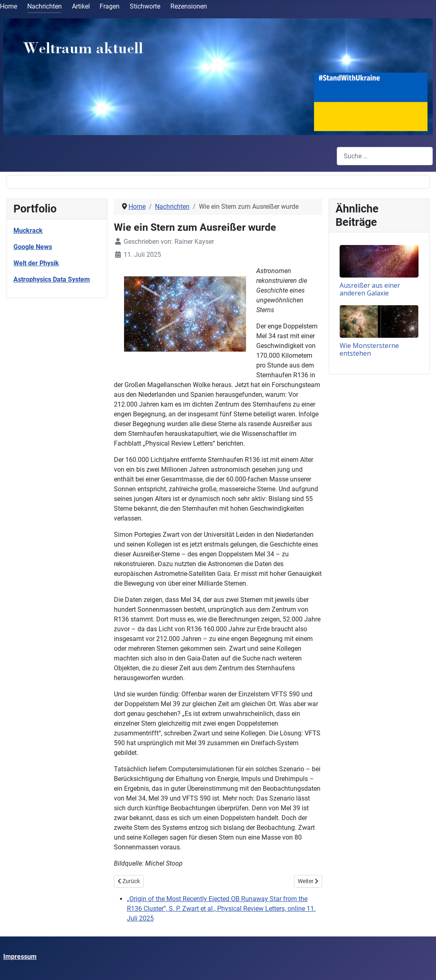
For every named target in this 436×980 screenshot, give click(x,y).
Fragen (110, 6)
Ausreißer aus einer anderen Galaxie (370, 289)
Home (9, 6)
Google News (33, 247)
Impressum (20, 957)
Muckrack (28, 231)
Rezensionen (189, 6)
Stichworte (145, 6)
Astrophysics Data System (52, 279)
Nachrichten (45, 6)
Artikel (81, 6)
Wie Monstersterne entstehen (369, 349)
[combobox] (385, 156)
